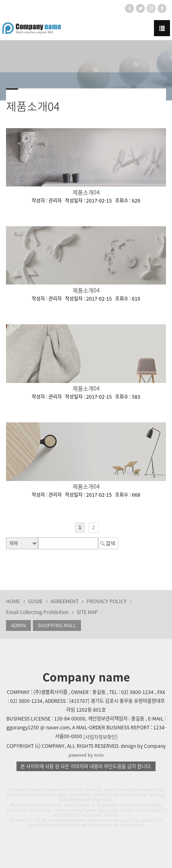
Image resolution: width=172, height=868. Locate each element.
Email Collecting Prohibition (37, 612)
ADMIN (18, 625)
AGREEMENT (65, 601)
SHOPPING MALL (57, 625)
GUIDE (35, 601)
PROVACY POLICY (107, 601)
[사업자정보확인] (100, 737)
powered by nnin (86, 755)
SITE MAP (87, 612)
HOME (13, 601)
